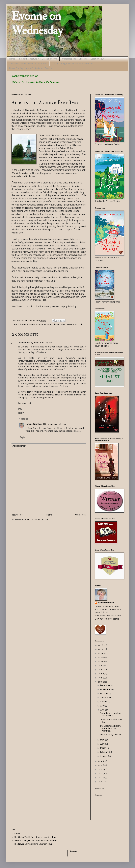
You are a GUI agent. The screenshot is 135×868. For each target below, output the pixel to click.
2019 (101, 674)
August (104, 702)
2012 (100, 778)
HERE (44, 300)
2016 (101, 761)
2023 (101, 657)
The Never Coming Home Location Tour (28, 64)
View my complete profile (107, 619)
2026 (101, 645)
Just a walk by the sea (110, 735)
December (105, 686)
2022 (101, 661)
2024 (101, 653)
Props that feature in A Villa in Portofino (38, 59)
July (102, 706)
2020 (101, 670)
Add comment (19, 446)
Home (12, 59)
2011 (100, 782)
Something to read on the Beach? (110, 715)
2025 (101, 649)
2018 (100, 678)
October (104, 694)
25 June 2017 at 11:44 (56, 424)
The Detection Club (74, 324)
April (103, 744)
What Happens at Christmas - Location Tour (83, 59)
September (106, 698)
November (106, 690)
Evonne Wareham (34, 424)
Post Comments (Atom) (36, 520)
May (103, 740)
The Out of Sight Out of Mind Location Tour (73, 64)
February (105, 752)
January (104, 756)
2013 (100, 774)
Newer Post (18, 515)
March (103, 748)
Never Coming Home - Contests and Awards (31, 68)
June (103, 710)
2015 (100, 765)
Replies (25, 419)
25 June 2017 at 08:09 (41, 343)
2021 (100, 666)
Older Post (80, 515)
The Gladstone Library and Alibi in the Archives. (110, 728)
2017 (100, 682)
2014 (100, 770)
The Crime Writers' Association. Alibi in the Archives (42, 324)
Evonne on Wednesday (37, 23)
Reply (21, 413)
